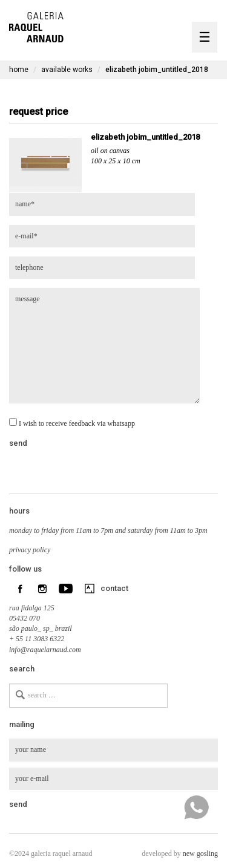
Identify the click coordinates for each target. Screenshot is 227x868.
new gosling (200, 853)
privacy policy (30, 550)
